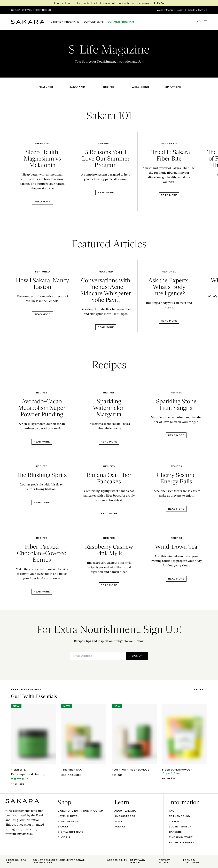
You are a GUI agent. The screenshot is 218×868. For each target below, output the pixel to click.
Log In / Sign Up (180, 827)
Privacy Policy (164, 861)
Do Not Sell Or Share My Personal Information (59, 861)
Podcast (121, 827)
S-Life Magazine (109, 49)
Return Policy (180, 816)
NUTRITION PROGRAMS (64, 22)
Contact (175, 821)
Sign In (191, 10)
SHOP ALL (201, 690)
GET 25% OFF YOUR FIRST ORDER (31, 10)
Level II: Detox (69, 816)
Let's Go (159, 3)
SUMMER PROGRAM (121, 22)
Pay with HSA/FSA (182, 842)
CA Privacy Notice (138, 861)
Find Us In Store (181, 837)
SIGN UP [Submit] (137, 656)
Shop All (64, 837)
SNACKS (63, 827)
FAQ (172, 811)
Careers (175, 832)
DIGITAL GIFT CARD (71, 832)
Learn (180, 10)
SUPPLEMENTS (94, 22)
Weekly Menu (165, 10)
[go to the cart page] (205, 22)
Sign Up (203, 10)
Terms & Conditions (191, 861)
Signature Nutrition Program (81, 811)
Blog (118, 821)
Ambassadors (125, 816)
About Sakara (125, 811)
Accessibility (117, 860)
